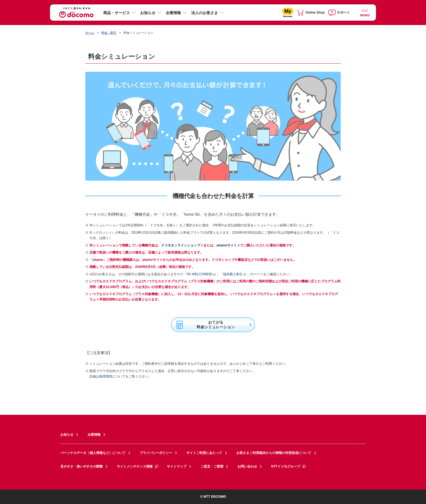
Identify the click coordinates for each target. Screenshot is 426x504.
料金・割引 (109, 33)
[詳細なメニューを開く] (365, 12)
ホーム (90, 33)
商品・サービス (117, 13)
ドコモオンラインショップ (181, 245)
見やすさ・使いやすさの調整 (82, 466)
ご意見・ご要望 (212, 466)
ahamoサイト (227, 245)
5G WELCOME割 (201, 274)
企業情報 (173, 13)
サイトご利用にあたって (204, 453)
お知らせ (148, 13)
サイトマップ (177, 466)
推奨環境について (112, 376)
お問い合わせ (247, 466)
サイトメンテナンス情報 (138, 466)
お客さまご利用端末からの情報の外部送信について (274, 453)
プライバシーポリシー (156, 453)
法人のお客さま (205, 13)
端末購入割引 (235, 274)
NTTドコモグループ (289, 466)
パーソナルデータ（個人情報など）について (93, 453)
